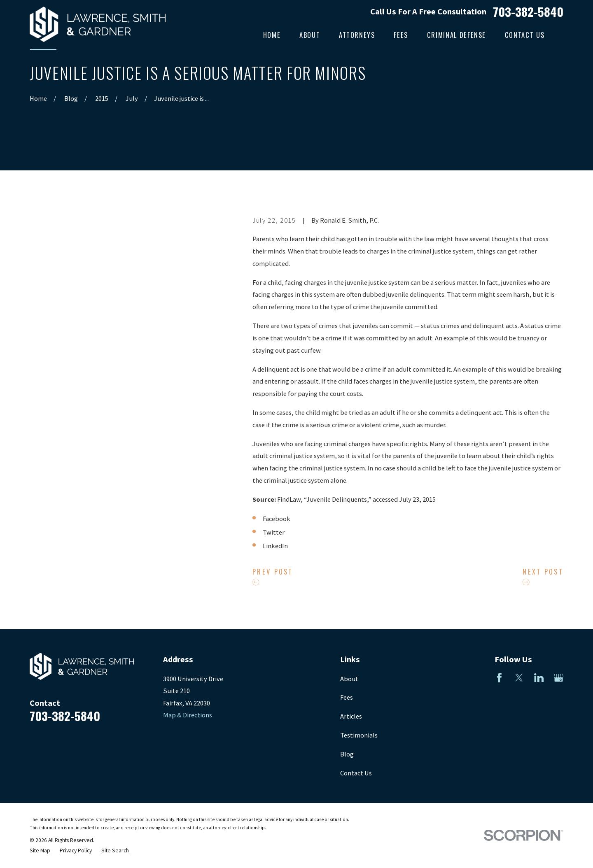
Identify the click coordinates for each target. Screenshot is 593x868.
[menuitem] (40, 851)
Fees (347, 697)
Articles (351, 716)
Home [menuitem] (272, 35)
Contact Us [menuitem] (525, 35)
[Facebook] (499, 678)
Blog (347, 754)
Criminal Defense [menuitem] (456, 35)
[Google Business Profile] (559, 678)
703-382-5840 (528, 11)
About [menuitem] (310, 35)
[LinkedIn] (539, 678)
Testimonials (359, 735)
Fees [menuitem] (401, 35)
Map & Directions (188, 715)
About (349, 679)
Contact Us (356, 773)
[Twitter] (519, 678)
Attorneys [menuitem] (357, 35)
